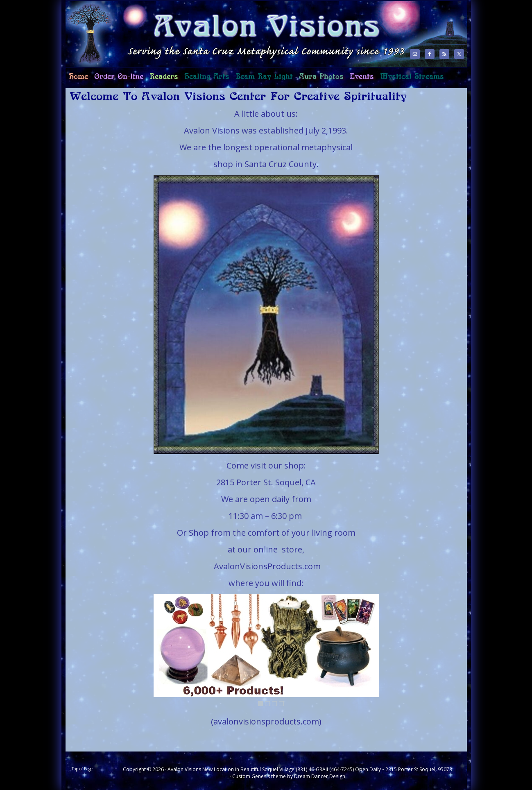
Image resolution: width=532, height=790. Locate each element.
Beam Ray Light (264, 77)
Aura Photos (321, 77)
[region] (266, 315)
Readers (162, 80)
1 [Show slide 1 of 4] (260, 704)
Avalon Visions (233, 34)
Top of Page (82, 769)
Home (77, 80)
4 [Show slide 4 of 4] (281, 704)
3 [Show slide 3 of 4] (274, 704)
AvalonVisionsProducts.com (267, 566)
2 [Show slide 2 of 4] (267, 704)
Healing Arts (205, 80)
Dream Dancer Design (320, 776)
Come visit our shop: (266, 465)
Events (362, 77)
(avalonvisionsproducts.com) (266, 721)
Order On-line (117, 80)
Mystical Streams (410, 80)
